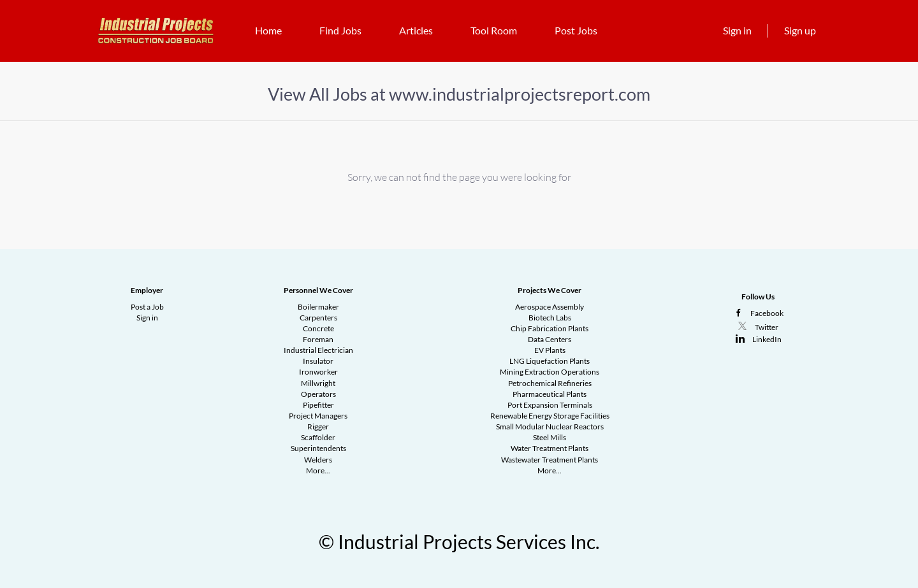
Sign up (800, 30)
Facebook (767, 313)
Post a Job (147, 307)
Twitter (767, 327)
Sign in (737, 30)
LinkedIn (767, 339)
